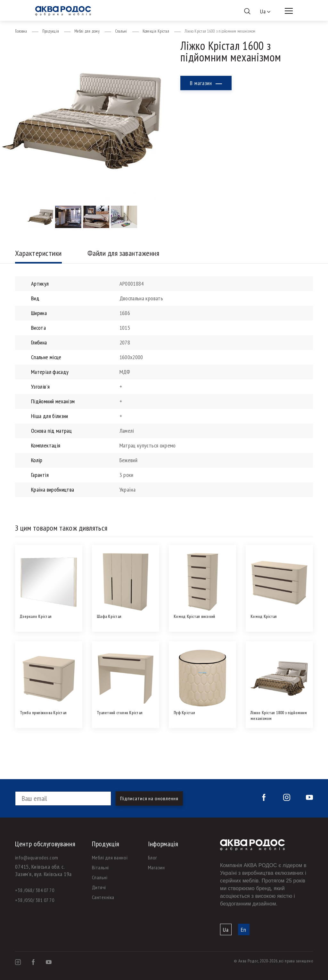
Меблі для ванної (110, 857)
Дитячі (99, 887)
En (244, 930)
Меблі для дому (87, 31)
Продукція (51, 31)
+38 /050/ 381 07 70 (35, 900)
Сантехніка (103, 897)
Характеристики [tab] (38, 253)
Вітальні (100, 867)
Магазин (156, 867)
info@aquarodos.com (37, 857)
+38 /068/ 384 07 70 (35, 890)
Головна (21, 31)
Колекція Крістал (156, 31)
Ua (226, 930)
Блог (153, 857)
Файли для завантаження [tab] (123, 253)
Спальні (121, 31)
